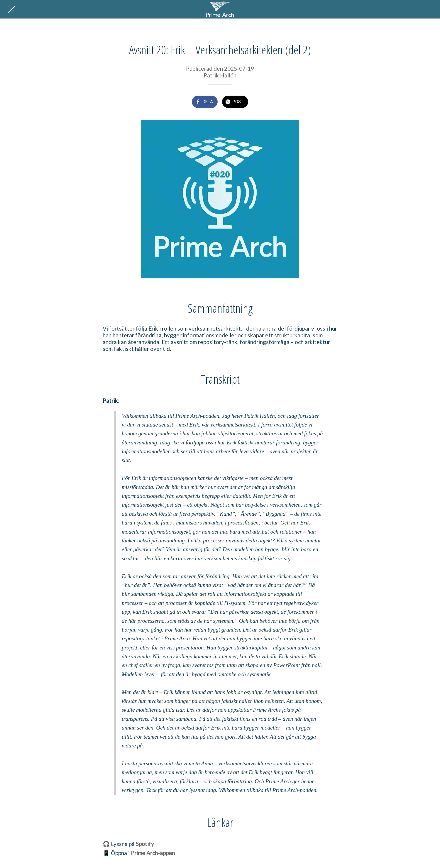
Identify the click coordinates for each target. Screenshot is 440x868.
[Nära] (12, 9)
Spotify (145, 844)
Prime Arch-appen (153, 853)
